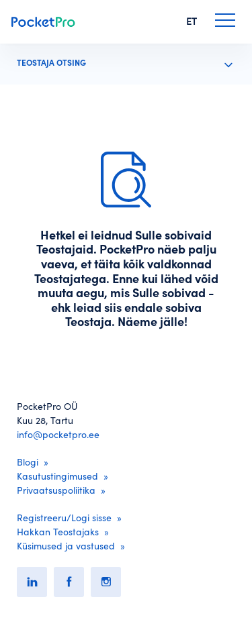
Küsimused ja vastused (66, 546)
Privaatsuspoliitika (56, 490)
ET (192, 21)
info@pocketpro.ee (58, 435)
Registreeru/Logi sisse (64, 518)
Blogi (28, 462)
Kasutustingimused (57, 476)
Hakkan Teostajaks (58, 532)
